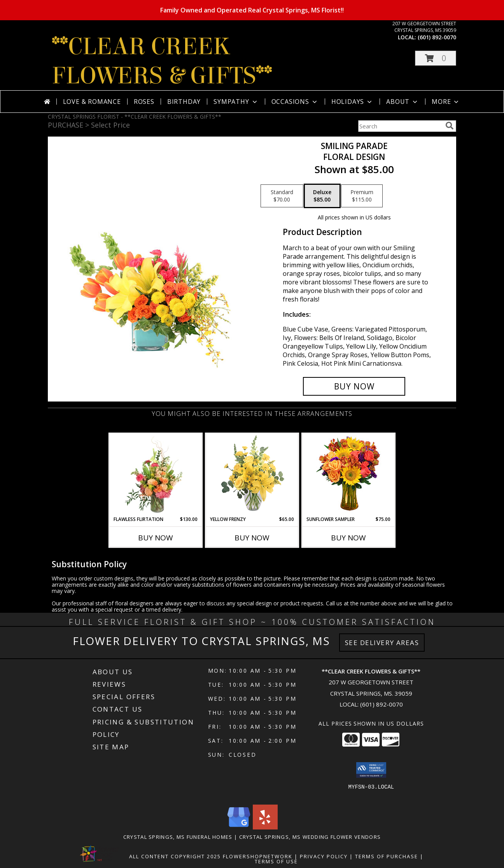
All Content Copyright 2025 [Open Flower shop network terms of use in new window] (175, 856)
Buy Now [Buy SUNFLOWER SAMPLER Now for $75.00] (348, 538)
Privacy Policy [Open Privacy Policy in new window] (324, 856)
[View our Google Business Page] (239, 827)
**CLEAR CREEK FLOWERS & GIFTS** (162, 61)
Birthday (184, 102)
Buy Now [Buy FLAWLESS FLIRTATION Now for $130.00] (156, 538)
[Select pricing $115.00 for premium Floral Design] (362, 196)
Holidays (352, 102)
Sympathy (236, 102)
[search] (450, 126)
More (446, 102)
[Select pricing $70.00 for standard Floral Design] (282, 196)
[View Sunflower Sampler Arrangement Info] (349, 475)
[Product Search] (400, 126)
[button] (436, 58)
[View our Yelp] (265, 827)
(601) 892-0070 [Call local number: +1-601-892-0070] (437, 37)
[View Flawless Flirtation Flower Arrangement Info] (156, 475)
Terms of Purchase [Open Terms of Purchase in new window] (387, 856)
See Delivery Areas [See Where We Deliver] (382, 643)
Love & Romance (92, 102)
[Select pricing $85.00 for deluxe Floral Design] (322, 196)
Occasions (295, 102)
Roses (144, 102)
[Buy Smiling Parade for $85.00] (354, 386)
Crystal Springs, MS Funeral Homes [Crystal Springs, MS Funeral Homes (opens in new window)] (178, 837)
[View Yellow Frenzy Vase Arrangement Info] (252, 475)
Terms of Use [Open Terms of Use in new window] (276, 861)
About (402, 102)
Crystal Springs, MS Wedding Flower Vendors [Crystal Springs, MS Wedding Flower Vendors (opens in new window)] (310, 837)
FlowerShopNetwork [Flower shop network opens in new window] (258, 856)
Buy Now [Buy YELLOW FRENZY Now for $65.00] (252, 538)
